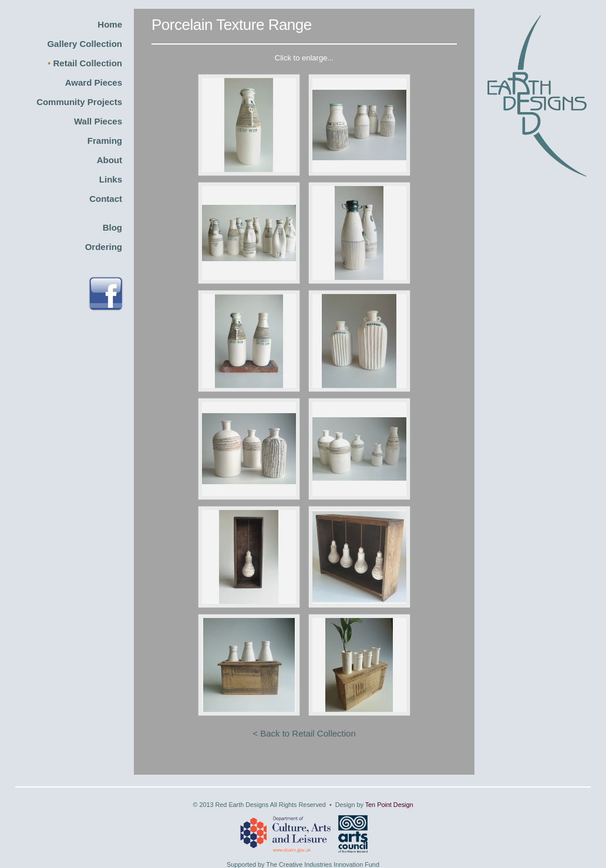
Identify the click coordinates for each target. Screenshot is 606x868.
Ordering (104, 247)
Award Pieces (94, 82)
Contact (106, 199)
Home (110, 24)
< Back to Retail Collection (304, 733)
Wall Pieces (98, 121)
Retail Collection (87, 63)
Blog (112, 227)
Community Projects (79, 102)
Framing (105, 141)
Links (111, 179)
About (110, 160)
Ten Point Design (389, 805)
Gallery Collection (85, 44)
